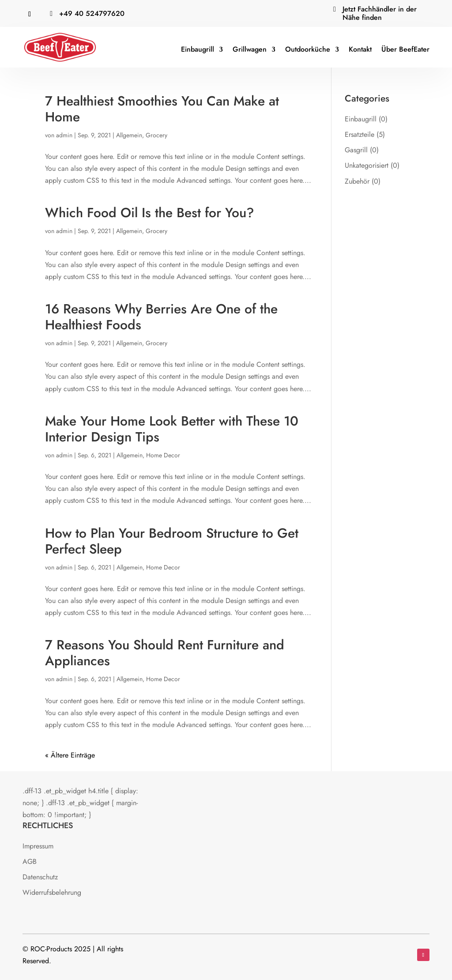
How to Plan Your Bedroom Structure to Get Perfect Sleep (172, 541)
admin (64, 135)
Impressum (38, 846)
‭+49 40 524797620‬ (92, 13)
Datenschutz (40, 877)
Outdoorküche (308, 49)
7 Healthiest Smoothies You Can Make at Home (162, 109)
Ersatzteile (360, 134)
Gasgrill (356, 150)
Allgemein (129, 135)
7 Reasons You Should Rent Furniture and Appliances (165, 653)
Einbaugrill (198, 49)
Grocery (156, 135)
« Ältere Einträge (70, 755)
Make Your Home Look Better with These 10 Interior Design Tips (172, 429)
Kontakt (360, 49)
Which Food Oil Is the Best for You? (150, 213)
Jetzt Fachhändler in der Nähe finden (380, 13)
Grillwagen (250, 49)
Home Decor (163, 455)
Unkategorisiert (367, 165)
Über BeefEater (405, 49)
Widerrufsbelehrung (52, 892)
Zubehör (357, 181)
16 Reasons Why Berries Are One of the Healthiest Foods (161, 317)
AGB (30, 861)
